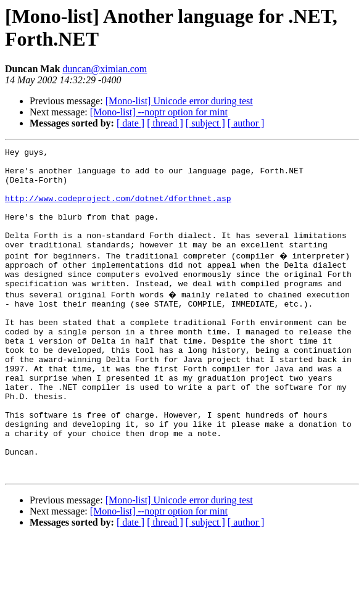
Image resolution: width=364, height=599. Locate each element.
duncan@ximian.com (105, 69)
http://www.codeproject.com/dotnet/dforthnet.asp (118, 209)
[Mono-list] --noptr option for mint (159, 112)
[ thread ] (165, 123)
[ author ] (246, 123)
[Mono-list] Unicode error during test (179, 101)
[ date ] (130, 123)
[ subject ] (205, 123)
